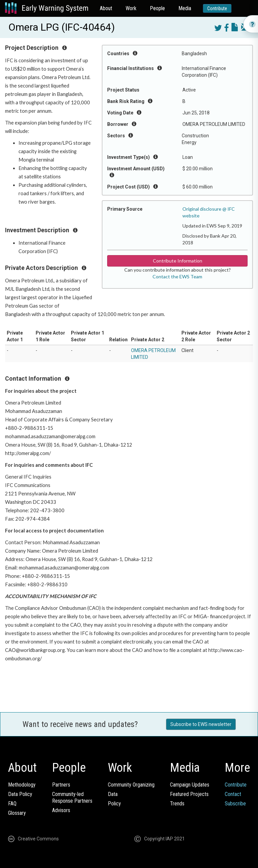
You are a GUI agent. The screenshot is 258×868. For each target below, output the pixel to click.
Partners (61, 785)
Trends (177, 804)
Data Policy (20, 794)
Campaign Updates (190, 785)
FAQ (12, 804)
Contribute (217, 8)
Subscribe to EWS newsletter (201, 724)
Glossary (17, 813)
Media (185, 8)
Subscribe (235, 804)
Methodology (22, 785)
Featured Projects (189, 794)
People (157, 8)
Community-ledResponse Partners (72, 797)
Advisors (61, 810)
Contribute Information (178, 261)
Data (113, 794)
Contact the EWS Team (177, 276)
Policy (114, 804)
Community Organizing (131, 785)
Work (131, 8)
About (106, 8)
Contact (233, 794)
